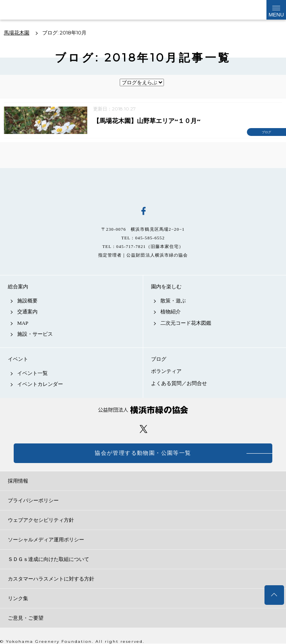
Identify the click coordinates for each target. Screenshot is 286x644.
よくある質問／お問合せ (179, 383)
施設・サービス (35, 334)
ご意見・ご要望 (26, 618)
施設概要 (27, 301)
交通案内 (27, 312)
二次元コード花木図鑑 (186, 323)
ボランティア (166, 371)
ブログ (159, 359)
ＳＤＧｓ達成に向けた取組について (49, 559)
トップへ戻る (274, 595)
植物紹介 (171, 312)
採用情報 (18, 481)
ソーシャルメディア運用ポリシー (46, 540)
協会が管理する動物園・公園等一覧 (143, 453)
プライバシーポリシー (33, 500)
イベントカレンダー (40, 384)
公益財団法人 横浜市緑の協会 (143, 410)
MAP (23, 323)
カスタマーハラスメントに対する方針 (51, 579)
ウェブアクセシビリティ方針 (41, 520)
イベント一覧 (32, 373)
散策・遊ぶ (173, 301)
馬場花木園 (143, 186)
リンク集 (18, 598)
